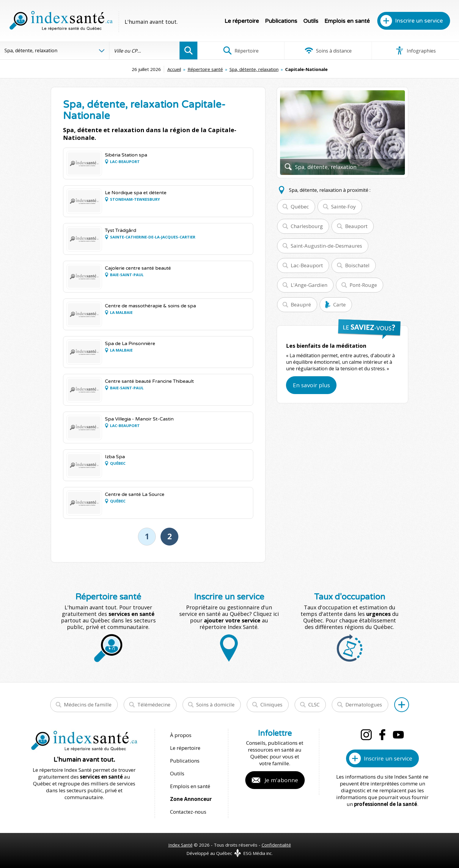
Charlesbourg (307, 226)
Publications (281, 21)
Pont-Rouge (363, 285)
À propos (181, 735)
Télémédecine (154, 705)
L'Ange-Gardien (309, 285)
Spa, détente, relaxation (254, 69)
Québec (300, 207)
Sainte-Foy (344, 207)
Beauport (356, 226)
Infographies (415, 50)
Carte (339, 305)
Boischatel (357, 265)
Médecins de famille (88, 705)
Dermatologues (364, 705)
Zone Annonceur (191, 799)
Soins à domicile (215, 705)
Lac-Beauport (307, 265)
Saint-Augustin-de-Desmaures (326, 246)
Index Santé (180, 845)
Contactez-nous (188, 812)
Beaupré (301, 305)
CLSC (314, 705)
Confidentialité (276, 845)
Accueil (174, 69)
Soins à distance (328, 50)
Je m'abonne (281, 780)
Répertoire (241, 50)
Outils (311, 21)
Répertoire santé (205, 69)
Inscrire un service (419, 21)
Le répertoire (242, 21)
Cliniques (271, 705)
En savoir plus (311, 385)
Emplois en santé (347, 21)
